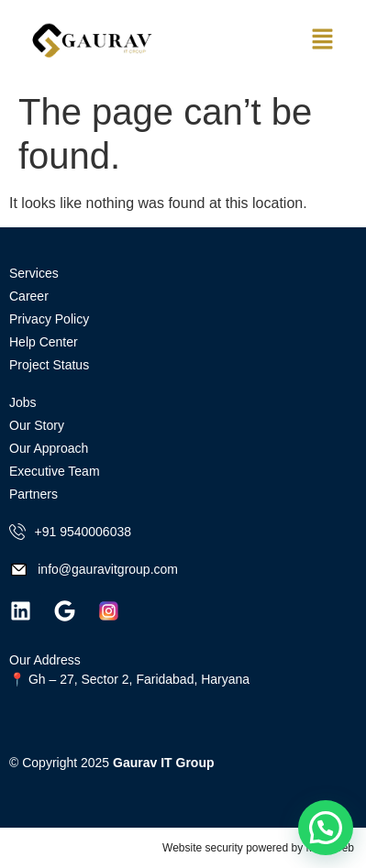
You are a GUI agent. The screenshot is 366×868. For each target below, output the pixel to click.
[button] (322, 41)
